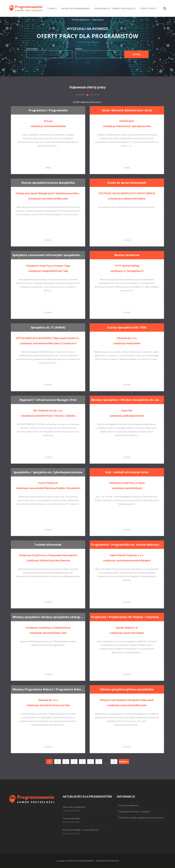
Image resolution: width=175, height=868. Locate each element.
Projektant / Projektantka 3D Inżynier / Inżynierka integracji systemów (128, 617)
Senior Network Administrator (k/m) (128, 110)
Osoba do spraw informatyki (127, 183)
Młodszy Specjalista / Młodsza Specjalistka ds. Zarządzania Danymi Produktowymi (128, 400)
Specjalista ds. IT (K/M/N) (48, 327)
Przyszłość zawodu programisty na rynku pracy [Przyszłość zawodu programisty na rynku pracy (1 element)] (141, 818)
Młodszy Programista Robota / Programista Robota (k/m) (49, 689)
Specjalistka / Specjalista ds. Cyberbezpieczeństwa (49, 472)
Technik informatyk (48, 545)
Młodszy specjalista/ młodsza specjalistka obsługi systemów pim (49, 617)
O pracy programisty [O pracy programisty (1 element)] (128, 805)
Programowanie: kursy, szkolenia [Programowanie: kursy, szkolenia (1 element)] (134, 811)
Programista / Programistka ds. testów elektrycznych (128, 544)
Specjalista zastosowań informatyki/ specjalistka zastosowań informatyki (49, 255)
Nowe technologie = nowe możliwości (81, 830)
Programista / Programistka (49, 110)
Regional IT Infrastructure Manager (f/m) (49, 400)
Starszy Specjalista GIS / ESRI (127, 327)
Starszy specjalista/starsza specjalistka (49, 183)
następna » (124, 762)
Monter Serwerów (127, 255)
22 (114, 762)
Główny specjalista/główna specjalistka (128, 689)
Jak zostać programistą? (74, 807)
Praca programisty (72, 818)
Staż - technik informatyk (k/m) (127, 472)
